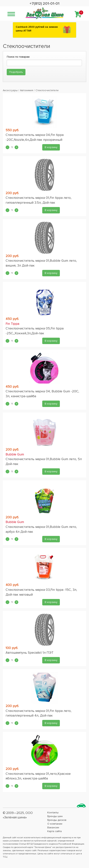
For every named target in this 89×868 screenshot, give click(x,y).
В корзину (51, 147)
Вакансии (53, 827)
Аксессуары (10, 90)
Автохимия (27, 90)
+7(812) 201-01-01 (44, 4)
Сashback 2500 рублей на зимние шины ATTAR (37, 29)
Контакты (53, 812)
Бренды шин (55, 816)
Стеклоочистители (47, 90)
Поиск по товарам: (18, 57)
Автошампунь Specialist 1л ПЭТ (30, 653)
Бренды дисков (57, 820)
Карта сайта (55, 831)
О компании (55, 824)
